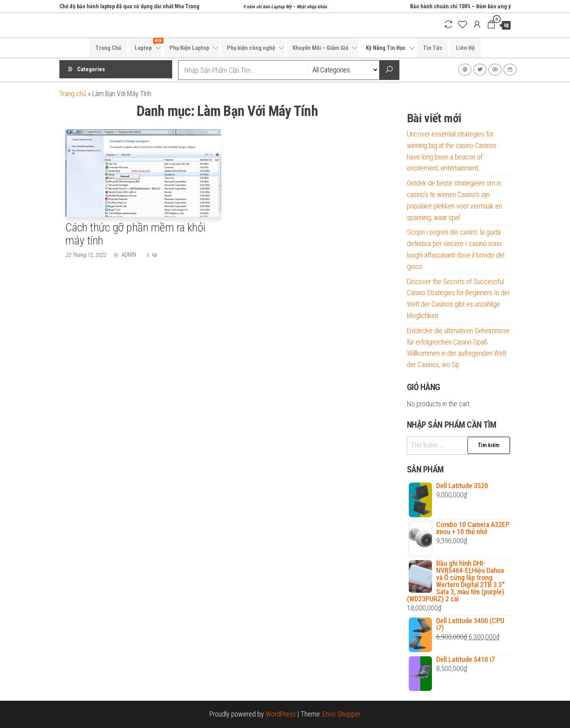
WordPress (281, 714)
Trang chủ (73, 94)
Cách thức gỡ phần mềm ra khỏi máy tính (135, 234)
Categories (91, 70)
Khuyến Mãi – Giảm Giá (320, 48)
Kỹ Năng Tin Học (386, 48)
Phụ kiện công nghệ (251, 48)
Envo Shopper (342, 714)
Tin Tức (433, 48)
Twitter (480, 70)
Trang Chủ (108, 48)
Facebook (465, 70)
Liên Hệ (465, 48)
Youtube (495, 70)
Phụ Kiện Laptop (189, 48)
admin (129, 255)
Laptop (148, 45)
